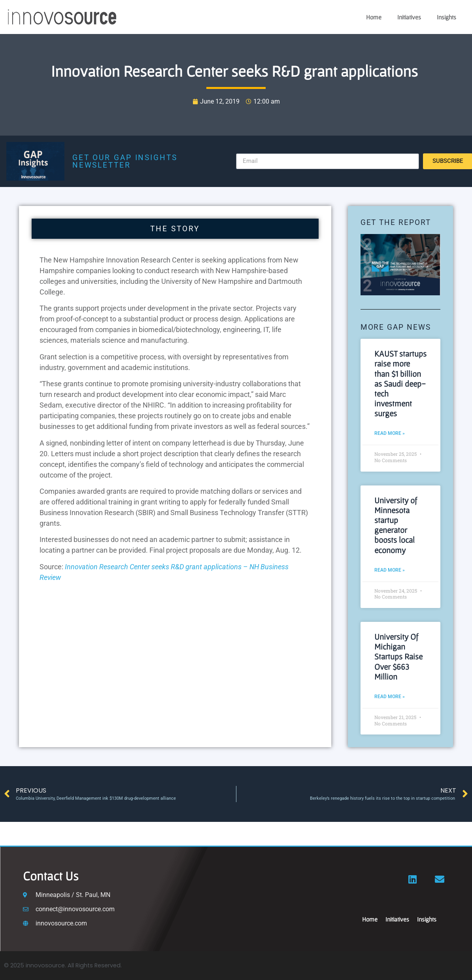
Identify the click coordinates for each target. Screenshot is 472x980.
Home (374, 17)
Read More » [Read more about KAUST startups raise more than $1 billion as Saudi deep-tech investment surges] (390, 433)
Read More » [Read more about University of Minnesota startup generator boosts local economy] (390, 570)
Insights (447, 17)
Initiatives (409, 17)
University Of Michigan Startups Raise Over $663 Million (398, 657)
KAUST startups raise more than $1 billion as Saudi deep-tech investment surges (400, 383)
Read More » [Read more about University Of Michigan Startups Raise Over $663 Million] (390, 697)
